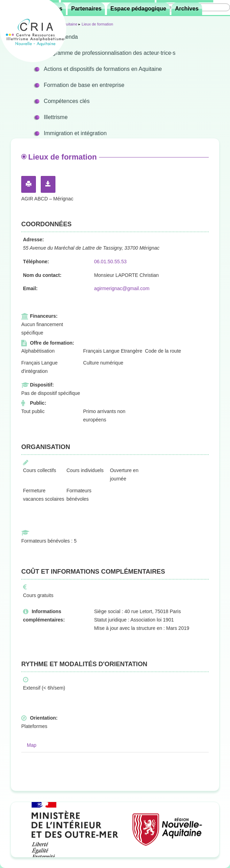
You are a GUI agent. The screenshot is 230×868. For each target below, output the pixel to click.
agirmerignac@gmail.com (122, 288)
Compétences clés (67, 101)
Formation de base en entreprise (84, 85)
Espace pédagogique (138, 9)
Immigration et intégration (75, 133)
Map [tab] (32, 745)
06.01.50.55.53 (110, 262)
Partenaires (86, 9)
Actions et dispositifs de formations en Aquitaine (103, 69)
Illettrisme (56, 117)
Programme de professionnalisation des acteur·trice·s (110, 53)
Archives (187, 9)
